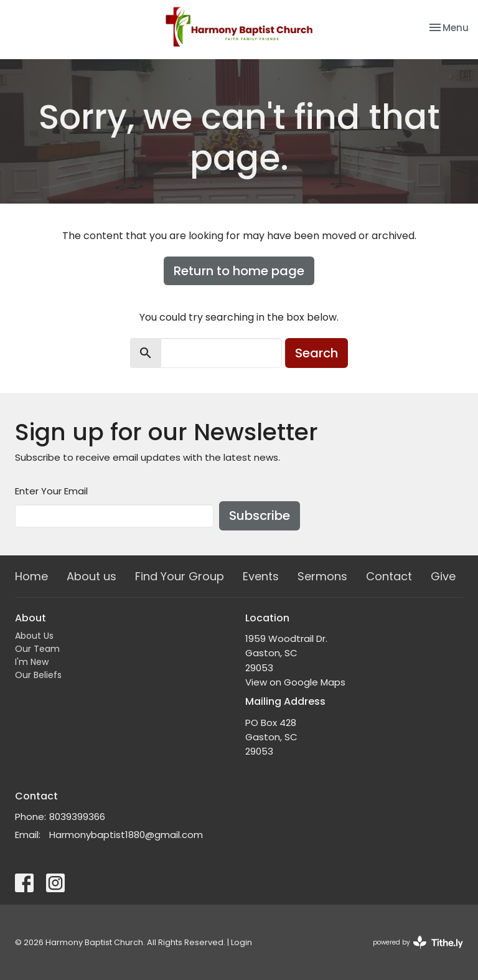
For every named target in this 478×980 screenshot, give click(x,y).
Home (31, 576)
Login (241, 942)
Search (316, 353)
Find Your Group (180, 576)
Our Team (37, 649)
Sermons (322, 576)
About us (91, 576)
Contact (389, 576)
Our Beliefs (38, 675)
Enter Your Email (51, 491)
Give (443, 576)
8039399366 (77, 817)
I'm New (32, 662)
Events (261, 576)
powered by (418, 942)
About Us (34, 636)
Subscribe (260, 516)
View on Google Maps (295, 682)
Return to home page (239, 271)
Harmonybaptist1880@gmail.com (126, 835)
